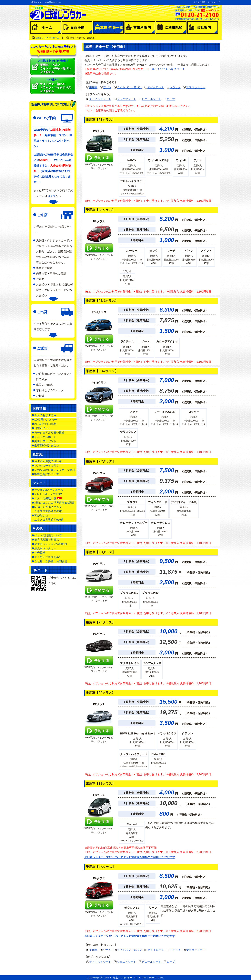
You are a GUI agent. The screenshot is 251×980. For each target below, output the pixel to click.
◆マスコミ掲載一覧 (47, 498)
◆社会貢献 (38, 553)
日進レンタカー (122, 978)
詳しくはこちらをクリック (168, 69)
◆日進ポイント (41, 428)
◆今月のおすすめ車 (44, 415)
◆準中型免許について (45, 474)
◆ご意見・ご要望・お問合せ (49, 561)
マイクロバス (156, 87)
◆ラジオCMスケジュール (47, 490)
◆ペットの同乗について (47, 535)
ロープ (171, 99)
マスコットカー (196, 87)
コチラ (52, 196)
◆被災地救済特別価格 (45, 540)
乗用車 (93, 87)
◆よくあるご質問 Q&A (46, 557)
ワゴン (107, 87)
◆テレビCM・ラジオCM (47, 494)
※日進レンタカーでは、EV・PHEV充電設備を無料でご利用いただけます (130, 857)
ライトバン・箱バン (129, 87)
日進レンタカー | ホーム (47, 38)
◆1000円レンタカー (44, 420)
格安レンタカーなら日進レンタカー (47, 2)
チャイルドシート (100, 99)
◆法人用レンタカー (44, 548)
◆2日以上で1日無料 (44, 424)
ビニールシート (151, 99)
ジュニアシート (126, 99)
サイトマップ (214, 2)
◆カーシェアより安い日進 (48, 432)
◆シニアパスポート (44, 437)
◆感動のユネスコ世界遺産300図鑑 (53, 503)
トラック (175, 87)
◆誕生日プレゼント (44, 441)
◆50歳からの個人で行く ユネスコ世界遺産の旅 (47, 509)
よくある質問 (199, 2)
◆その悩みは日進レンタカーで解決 (54, 470)
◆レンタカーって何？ (45, 466)
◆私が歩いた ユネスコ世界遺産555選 (48, 518)
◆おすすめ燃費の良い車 (47, 461)
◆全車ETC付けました (45, 445)
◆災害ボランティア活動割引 (49, 544)
